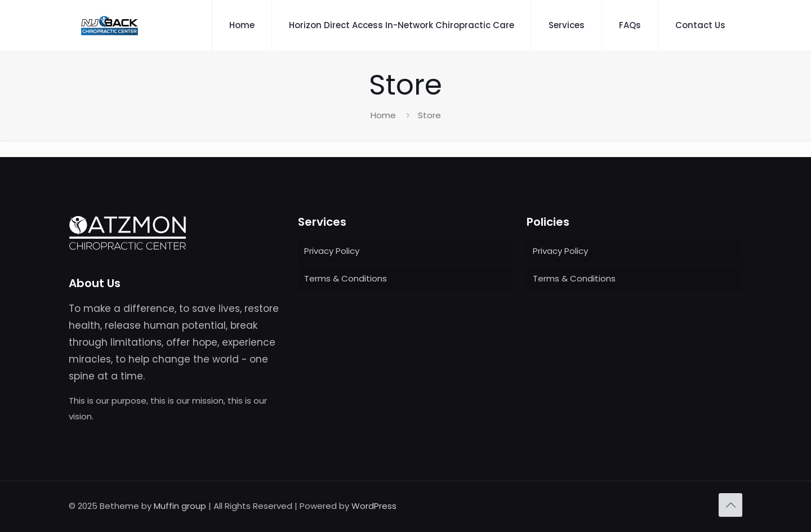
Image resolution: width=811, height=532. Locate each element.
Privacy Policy (332, 251)
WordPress (374, 506)
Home (383, 115)
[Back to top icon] (730, 505)
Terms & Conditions (346, 278)
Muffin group (180, 506)
